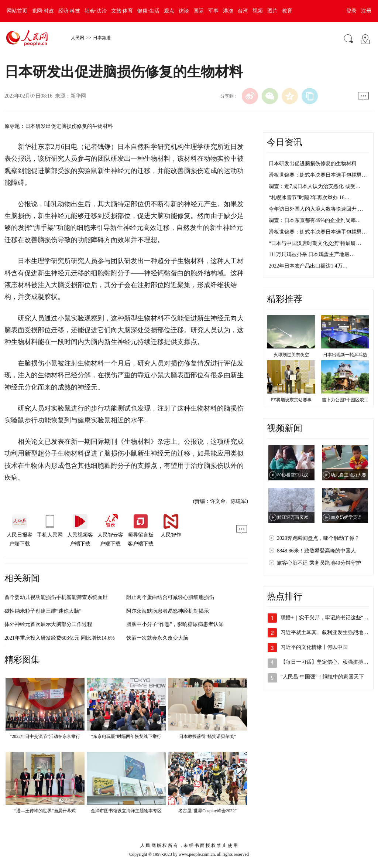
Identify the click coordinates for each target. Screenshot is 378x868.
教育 (287, 11)
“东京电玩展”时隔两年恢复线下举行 (126, 736)
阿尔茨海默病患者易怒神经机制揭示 (168, 611)
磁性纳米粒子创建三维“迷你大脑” (43, 611)
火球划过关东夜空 (291, 355)
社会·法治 (96, 11)
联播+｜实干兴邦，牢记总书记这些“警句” (328, 618)
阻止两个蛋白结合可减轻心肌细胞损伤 (170, 597)
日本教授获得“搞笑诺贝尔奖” (208, 736)
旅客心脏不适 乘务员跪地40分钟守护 (319, 563)
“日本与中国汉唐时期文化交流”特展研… (315, 243)
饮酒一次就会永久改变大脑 (157, 638)
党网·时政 (43, 11)
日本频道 (102, 38)
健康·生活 (148, 11)
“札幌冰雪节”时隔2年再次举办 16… (309, 198)
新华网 (78, 96)
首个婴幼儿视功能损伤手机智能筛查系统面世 (56, 597)
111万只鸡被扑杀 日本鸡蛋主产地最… (312, 254)
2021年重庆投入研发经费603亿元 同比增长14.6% (60, 638)
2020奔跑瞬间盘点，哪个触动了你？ (318, 538)
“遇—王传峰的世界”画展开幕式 (45, 811)
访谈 (184, 11)
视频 (258, 11)
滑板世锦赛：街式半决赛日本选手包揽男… (318, 175)
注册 (366, 11)
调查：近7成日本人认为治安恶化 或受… (315, 186)
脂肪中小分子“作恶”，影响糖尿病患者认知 (175, 624)
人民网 (78, 38)
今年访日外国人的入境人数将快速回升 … (316, 209)
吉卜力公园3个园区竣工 (345, 400)
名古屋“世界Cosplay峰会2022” (207, 811)
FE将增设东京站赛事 (291, 400)
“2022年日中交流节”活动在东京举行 (45, 736)
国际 (199, 11)
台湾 (243, 11)
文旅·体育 (122, 11)
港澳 (228, 11)
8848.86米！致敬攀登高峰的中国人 (316, 551)
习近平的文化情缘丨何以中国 (314, 647)
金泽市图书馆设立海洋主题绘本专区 (126, 811)
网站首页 (17, 11)
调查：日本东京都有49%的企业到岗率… (315, 220)
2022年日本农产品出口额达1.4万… (308, 266)
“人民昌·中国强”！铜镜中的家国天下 (322, 677)
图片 (272, 11)
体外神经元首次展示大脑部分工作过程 (48, 624)
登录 (351, 11)
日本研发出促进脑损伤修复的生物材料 (313, 164)
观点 (169, 11)
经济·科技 (69, 11)
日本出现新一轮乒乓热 (345, 355)
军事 (213, 11)
